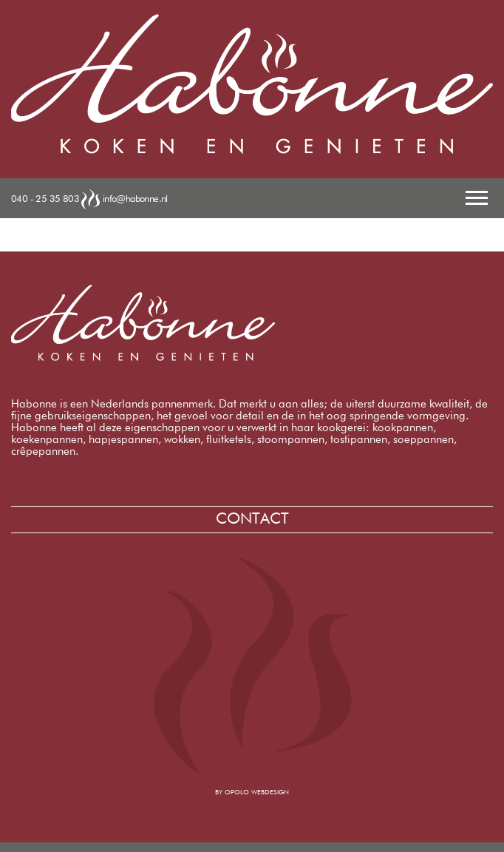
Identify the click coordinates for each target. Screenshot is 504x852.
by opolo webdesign (252, 792)
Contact (252, 520)
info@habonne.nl (135, 199)
